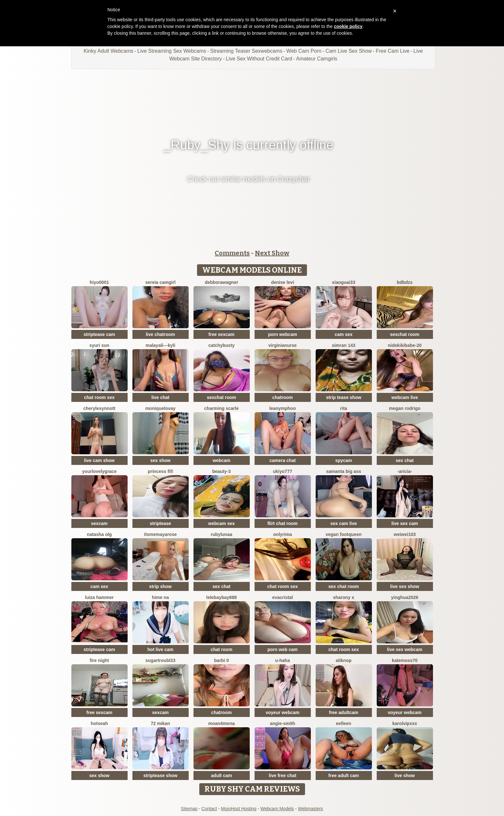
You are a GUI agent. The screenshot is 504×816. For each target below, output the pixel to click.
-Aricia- (405, 471)
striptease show (160, 775)
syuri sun (99, 345)
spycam (344, 460)
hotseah (99, 723)
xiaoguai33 (344, 282)
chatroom (283, 397)
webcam (221, 460)
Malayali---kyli (161, 345)
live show (405, 775)
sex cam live (344, 523)
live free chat (283, 775)
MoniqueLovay (160, 408)
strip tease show (344, 397)
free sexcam (222, 334)
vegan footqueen (344, 534)
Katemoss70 (405, 660)
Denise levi (283, 282)
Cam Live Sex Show (348, 51)
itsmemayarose (160, 534)
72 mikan (160, 723)
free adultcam (343, 712)
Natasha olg (99, 534)
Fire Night (99, 660)
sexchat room (405, 334)
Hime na (161, 597)
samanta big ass (344, 471)
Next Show (272, 253)
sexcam (99, 523)
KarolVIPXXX (405, 723)
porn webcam (283, 334)
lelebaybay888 (222, 597)
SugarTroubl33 (160, 660)
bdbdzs (405, 282)
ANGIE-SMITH (283, 723)
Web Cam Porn (304, 51)
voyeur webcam (282, 712)
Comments (232, 253)
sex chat (405, 460)
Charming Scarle (221, 408)
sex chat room (344, 586)
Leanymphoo (283, 408)
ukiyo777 (283, 471)
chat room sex (99, 397)
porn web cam (283, 649)
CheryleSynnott (99, 408)
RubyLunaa (222, 534)
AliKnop (343, 660)
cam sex (343, 334)
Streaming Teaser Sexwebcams (246, 51)
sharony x (344, 597)
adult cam (221, 775)
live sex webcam (405, 649)
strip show (160, 586)
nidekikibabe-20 (405, 345)
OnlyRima (283, 534)
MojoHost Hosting (239, 809)
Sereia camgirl (160, 282)
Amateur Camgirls (317, 59)
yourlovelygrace (99, 471)
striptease (160, 523)
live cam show (99, 460)
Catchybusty (221, 345)
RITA (344, 408)
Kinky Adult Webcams (108, 51)
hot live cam (161, 649)
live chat (160, 397)
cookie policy (348, 26)
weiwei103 (405, 534)
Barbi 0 (221, 660)
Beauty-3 (221, 471)
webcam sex (222, 523)
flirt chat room (283, 523)
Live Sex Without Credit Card (259, 59)
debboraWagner (221, 282)
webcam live (405, 397)
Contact (209, 809)
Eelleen (343, 723)
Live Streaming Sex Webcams (172, 51)
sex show (160, 460)
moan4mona (221, 723)
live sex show (405, 586)
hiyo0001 (99, 282)
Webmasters (310, 809)
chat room (221, 649)
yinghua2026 (405, 597)
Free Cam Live (393, 51)
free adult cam (344, 775)
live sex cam (405, 523)
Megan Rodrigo (405, 408)
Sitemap (189, 809)
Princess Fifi (161, 471)
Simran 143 (343, 345)
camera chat (283, 460)
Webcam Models (277, 809)
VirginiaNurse (283, 345)
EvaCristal (283, 597)
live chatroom (160, 334)
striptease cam (99, 334)
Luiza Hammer (99, 597)
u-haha (283, 660)
